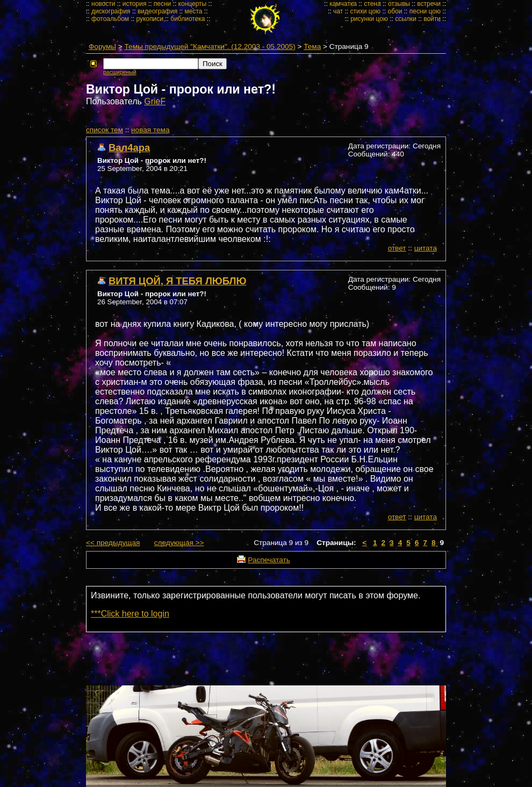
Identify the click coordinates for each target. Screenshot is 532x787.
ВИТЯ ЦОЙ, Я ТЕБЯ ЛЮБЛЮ (177, 281)
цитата (426, 248)
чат (338, 11)
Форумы (102, 46)
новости (103, 4)
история (135, 4)
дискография (111, 11)
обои (395, 11)
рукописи (150, 19)
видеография (157, 11)
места (194, 11)
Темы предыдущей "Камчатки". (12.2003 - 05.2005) (210, 46)
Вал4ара (129, 148)
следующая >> (179, 543)
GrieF (155, 101)
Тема (312, 46)
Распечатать (269, 560)
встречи (429, 4)
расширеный (120, 72)
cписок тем (105, 130)
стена (372, 4)
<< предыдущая (113, 543)
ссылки (406, 19)
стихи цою (365, 11)
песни (163, 4)
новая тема (150, 130)
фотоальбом (110, 19)
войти (432, 19)
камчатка (343, 4)
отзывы (399, 4)
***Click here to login (130, 614)
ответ (397, 248)
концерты (193, 4)
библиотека (188, 19)
